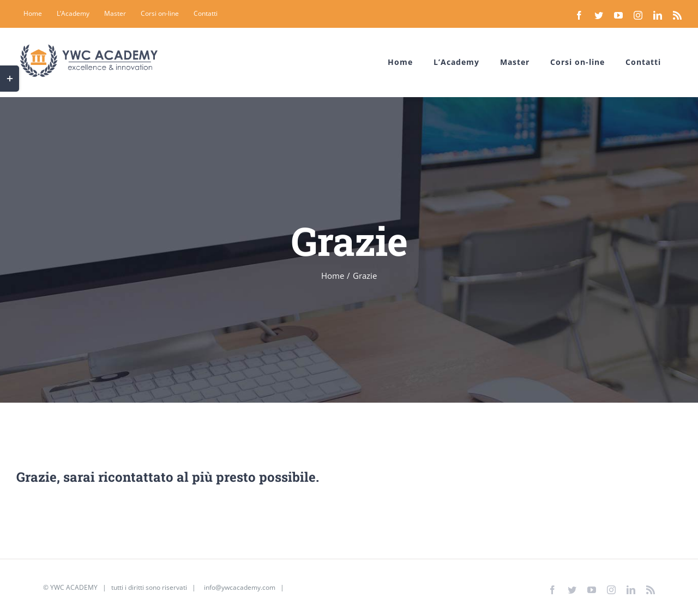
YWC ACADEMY (74, 587)
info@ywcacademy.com (240, 587)
